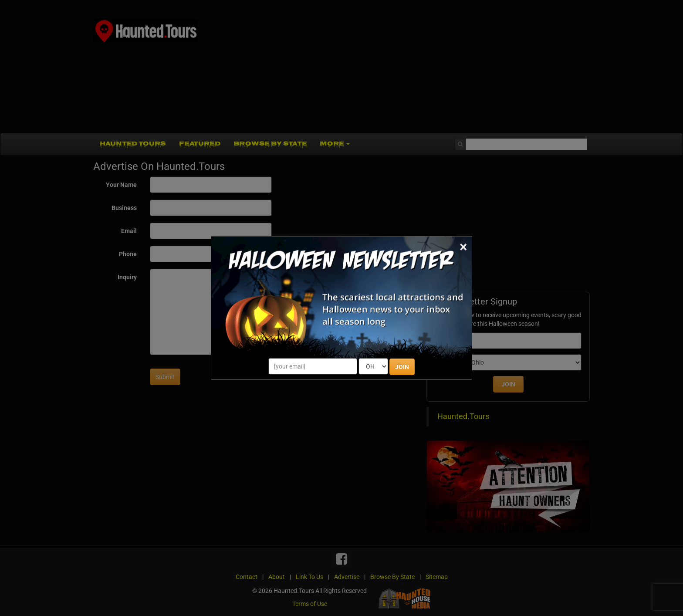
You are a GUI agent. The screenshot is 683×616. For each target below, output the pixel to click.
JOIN (402, 367)
